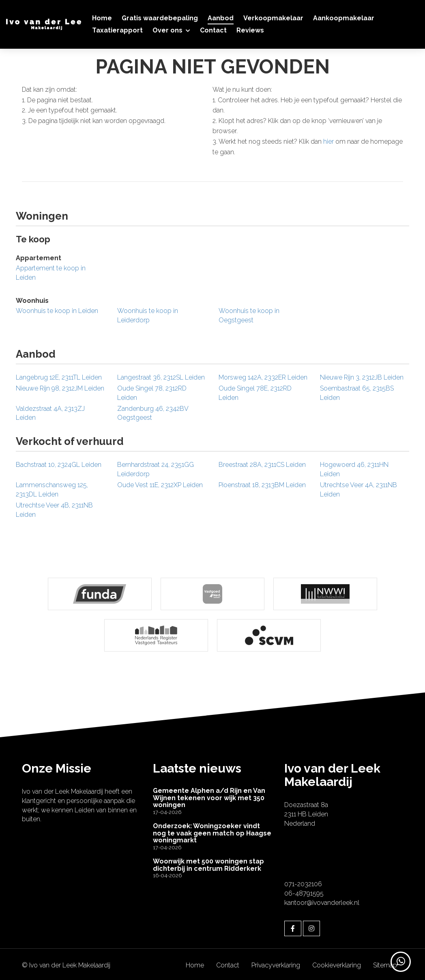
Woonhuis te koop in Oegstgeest (249, 315)
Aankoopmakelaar (344, 18)
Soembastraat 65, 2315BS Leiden (357, 393)
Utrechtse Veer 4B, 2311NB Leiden (54, 510)
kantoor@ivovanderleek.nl (322, 900)
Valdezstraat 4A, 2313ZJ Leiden (50, 413)
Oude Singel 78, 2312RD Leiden (152, 393)
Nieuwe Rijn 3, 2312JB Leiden (362, 377)
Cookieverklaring (337, 963)
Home (102, 18)
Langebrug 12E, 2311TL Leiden (59, 377)
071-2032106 (303, 882)
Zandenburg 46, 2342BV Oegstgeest (153, 413)
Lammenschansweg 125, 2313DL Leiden (52, 490)
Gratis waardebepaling (160, 18)
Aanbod (221, 18)
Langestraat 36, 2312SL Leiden (161, 377)
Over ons (171, 30)
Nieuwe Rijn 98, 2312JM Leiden (60, 388)
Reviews (250, 30)
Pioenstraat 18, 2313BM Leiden (262, 485)
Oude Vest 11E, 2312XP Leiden (160, 485)
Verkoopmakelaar (273, 18)
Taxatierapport (117, 30)
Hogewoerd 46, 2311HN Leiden (354, 469)
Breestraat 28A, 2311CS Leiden (262, 465)
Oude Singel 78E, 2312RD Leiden (255, 393)
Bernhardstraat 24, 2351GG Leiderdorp (156, 469)
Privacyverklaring (276, 963)
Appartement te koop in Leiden (51, 273)
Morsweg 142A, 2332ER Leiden (263, 377)
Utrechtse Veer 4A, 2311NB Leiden (358, 490)
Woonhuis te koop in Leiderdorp (148, 315)
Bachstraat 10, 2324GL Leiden (59, 465)
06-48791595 (304, 891)
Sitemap (385, 963)
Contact (213, 30)
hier (328, 141)
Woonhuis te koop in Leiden (57, 311)
